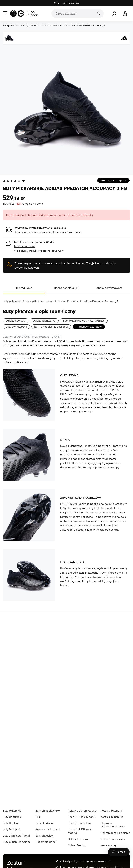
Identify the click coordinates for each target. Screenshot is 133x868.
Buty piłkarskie (11, 25)
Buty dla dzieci (44, 823)
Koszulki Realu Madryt (82, 817)
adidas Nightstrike (44, 320)
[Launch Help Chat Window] (119, 852)
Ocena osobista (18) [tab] (66, 288)
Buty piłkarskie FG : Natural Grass (84, 320)
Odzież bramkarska (113, 839)
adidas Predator (61, 25)
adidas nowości (16, 320)
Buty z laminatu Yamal (16, 836)
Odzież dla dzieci (46, 842)
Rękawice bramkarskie (82, 810)
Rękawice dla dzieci (48, 829)
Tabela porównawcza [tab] (109, 288)
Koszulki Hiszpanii (111, 810)
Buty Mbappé (11, 829)
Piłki (38, 817)
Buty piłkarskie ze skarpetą (51, 327)
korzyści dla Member (66, 3)
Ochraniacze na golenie (115, 833)
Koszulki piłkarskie (112, 817)
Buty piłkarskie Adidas (17, 842)
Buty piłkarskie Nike (48, 810)
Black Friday (108, 845)
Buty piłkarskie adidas (36, 25)
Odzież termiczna (79, 839)
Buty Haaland (11, 823)
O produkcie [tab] (24, 288)
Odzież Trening (77, 845)
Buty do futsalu (12, 817)
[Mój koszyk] (125, 14)
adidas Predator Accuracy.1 (89, 25)
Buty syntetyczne (16, 327)
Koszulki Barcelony (79, 823)
